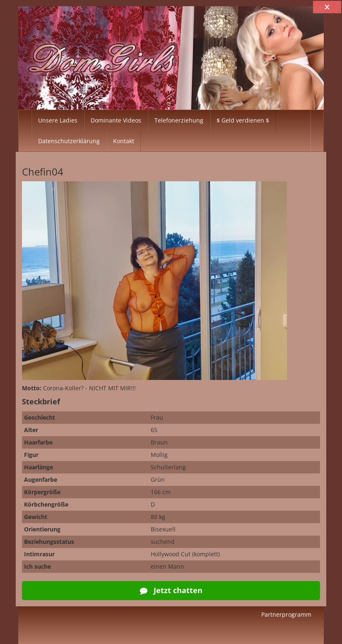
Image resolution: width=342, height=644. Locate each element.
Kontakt (124, 141)
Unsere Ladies (58, 120)
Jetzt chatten (171, 590)
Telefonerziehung (179, 120)
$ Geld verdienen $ (243, 120)
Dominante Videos (116, 120)
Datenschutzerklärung (69, 141)
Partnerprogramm (286, 614)
